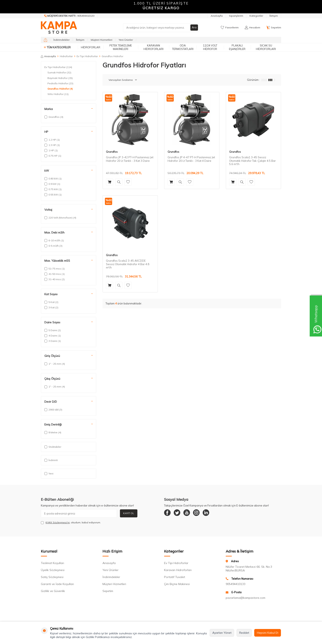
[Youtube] (191, 513)
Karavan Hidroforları (154, 47)
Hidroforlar (91, 47)
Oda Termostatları (183, 47)
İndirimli (51, 460)
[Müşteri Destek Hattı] (69, 16)
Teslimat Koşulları (52, 563)
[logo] (59, 28)
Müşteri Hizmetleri (102, 40)
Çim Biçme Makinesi (177, 584)
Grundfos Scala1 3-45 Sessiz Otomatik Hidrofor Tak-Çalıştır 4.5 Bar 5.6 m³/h (252, 161)
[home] (45, 40)
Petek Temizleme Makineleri (121, 47)
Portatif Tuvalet (175, 577)
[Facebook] (168, 513)
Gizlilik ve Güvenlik (53, 591)
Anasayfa (48, 56)
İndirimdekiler (62, 40)
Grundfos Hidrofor (60, 89)
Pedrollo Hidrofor (60, 83)
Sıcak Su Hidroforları (266, 47)
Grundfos (112, 152)
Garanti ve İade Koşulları (57, 584)
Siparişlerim (236, 16)
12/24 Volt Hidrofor (210, 47)
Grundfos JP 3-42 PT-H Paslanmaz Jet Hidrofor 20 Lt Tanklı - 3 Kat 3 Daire (130, 159)
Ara (194, 28)
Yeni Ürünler (126, 40)
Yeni (49, 473)
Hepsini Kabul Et (268, 633)
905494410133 (236, 584)
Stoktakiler (53, 447)
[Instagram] (202, 513)
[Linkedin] (213, 513)
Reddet (244, 633)
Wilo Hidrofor (58, 94)
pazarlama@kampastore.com (246, 598)
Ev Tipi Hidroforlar (87, 56)
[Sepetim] (274, 28)
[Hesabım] (252, 28)
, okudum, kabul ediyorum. (71, 523)
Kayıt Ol (129, 513)
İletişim (274, 16)
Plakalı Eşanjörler (237, 47)
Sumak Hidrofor (59, 73)
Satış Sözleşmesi (52, 577)
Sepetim (108, 591)
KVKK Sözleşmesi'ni (58, 522)
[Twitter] (179, 513)
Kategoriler (256, 16)
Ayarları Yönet (222, 633)
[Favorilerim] (230, 28)
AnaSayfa (217, 16)
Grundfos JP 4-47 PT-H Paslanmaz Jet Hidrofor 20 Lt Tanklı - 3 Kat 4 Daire (191, 159)
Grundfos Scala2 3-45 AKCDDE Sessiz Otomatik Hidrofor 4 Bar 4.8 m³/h (128, 264)
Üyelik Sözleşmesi (53, 570)
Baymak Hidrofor (60, 78)
